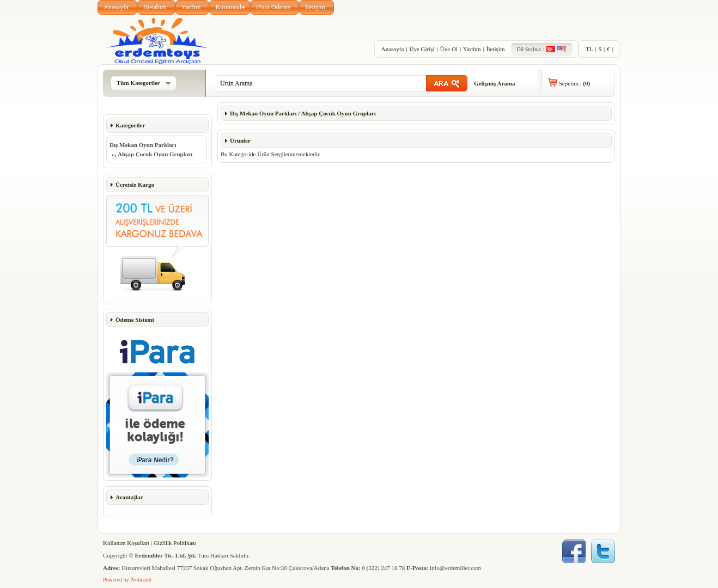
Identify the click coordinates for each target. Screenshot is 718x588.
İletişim (315, 7)
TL (589, 49)
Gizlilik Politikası (175, 543)
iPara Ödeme (273, 7)
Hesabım (155, 7)
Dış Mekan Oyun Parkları (143, 145)
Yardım (191, 7)
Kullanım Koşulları (126, 543)
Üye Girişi (422, 49)
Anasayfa (116, 7)
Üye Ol (449, 49)
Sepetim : (574, 83)
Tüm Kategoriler (144, 83)
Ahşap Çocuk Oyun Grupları (155, 154)
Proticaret (141, 580)
